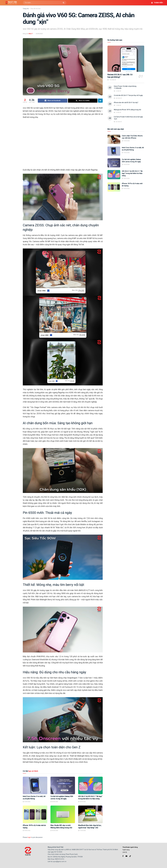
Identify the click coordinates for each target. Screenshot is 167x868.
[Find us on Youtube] (126, 856)
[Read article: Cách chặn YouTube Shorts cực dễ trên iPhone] (114, 139)
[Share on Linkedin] (100, 101)
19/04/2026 (27, 802)
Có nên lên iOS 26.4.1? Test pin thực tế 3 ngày (128, 95)
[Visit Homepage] (10, 3)
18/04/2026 (54, 802)
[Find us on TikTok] (130, 856)
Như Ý (31, 34)
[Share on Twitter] (83, 101)
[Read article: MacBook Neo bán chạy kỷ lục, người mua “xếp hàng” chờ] (90, 814)
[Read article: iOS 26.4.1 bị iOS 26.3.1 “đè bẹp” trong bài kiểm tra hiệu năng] (90, 785)
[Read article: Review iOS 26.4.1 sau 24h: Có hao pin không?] (126, 59)
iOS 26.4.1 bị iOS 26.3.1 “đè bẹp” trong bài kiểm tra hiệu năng (132, 173)
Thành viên (157, 3)
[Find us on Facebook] (123, 856)
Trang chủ (26, 9)
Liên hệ (125, 852)
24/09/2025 (39, 34)
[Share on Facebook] (53, 101)
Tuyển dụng (126, 850)
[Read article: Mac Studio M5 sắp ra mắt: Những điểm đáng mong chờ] (63, 814)
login (29, 837)
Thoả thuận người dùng (130, 847)
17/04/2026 (82, 831)
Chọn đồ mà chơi (35, 9)
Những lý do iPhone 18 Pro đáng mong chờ (127, 110)
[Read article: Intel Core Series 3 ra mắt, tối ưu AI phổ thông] (35, 785)
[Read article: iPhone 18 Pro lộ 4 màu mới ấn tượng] (35, 814)
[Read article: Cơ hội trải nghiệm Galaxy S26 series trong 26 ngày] (63, 785)
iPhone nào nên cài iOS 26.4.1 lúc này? (126, 103)
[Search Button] (64, 3)
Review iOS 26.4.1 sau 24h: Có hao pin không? (120, 76)
